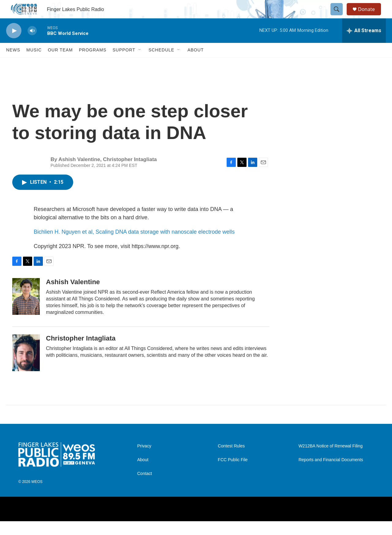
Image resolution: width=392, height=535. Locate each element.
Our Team (60, 64)
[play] (14, 45)
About (196, 64)
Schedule (161, 64)
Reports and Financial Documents (331, 474)
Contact (145, 487)
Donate (370, 16)
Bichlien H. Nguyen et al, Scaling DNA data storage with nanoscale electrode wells (134, 246)
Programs (93, 64)
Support (124, 64)
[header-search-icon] (339, 16)
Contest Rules (231, 460)
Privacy (144, 460)
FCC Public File (233, 474)
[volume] (32, 45)
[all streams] (364, 44)
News (13, 64)
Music (34, 64)
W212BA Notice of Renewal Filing (331, 460)
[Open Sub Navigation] (140, 64)
